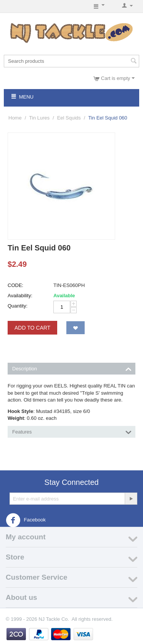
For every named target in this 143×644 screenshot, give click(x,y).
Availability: (20, 296)
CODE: (15, 285)
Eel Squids (69, 118)
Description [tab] (72, 368)
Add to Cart (32, 328)
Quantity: (18, 306)
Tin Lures (39, 118)
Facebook (26, 520)
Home (15, 118)
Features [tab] (72, 431)
